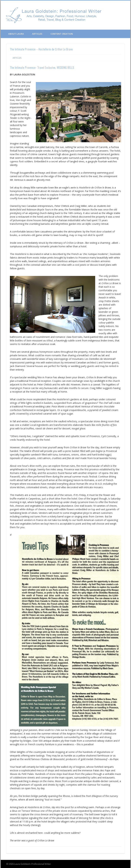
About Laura (16, 34)
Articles (37, 34)
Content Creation (62, 34)
